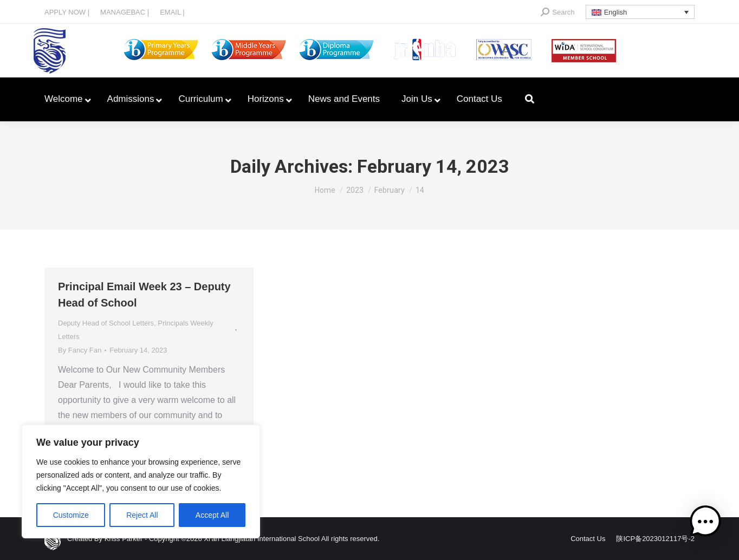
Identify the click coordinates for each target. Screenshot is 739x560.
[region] (141, 481)
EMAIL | (172, 12)
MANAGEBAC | (125, 12)
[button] (705, 524)
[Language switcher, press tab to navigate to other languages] (640, 12)
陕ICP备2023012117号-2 (655, 539)
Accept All (212, 515)
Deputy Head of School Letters (106, 323)
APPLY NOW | (67, 12)
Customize (71, 515)
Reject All (142, 515)
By (80, 350)
